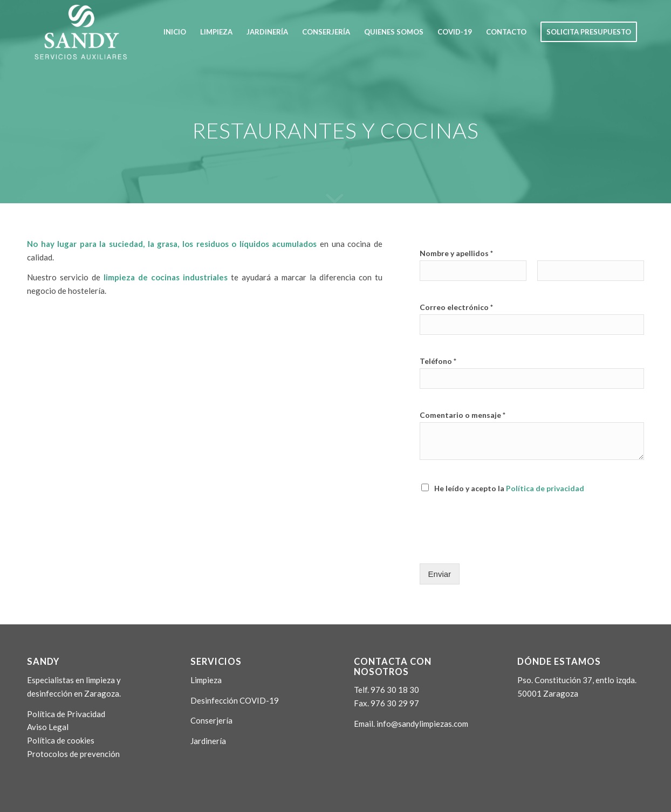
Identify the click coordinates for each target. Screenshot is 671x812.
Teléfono (438, 361)
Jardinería (208, 741)
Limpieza (206, 680)
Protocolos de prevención (73, 754)
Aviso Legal (48, 727)
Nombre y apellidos (456, 253)
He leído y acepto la (509, 488)
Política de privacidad (545, 488)
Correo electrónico (456, 307)
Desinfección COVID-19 (235, 700)
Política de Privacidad (66, 714)
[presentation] (502, 546)
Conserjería (211, 720)
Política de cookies (61, 740)
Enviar (440, 574)
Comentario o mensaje (463, 415)
